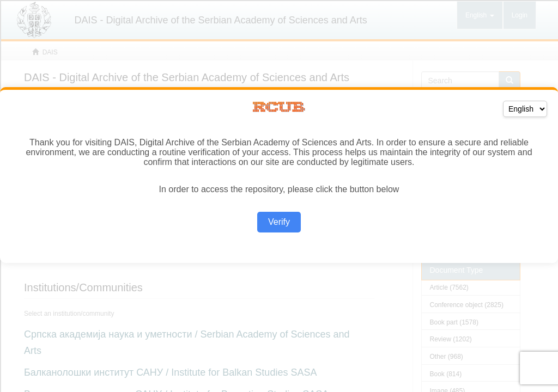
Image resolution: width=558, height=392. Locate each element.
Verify (279, 222)
